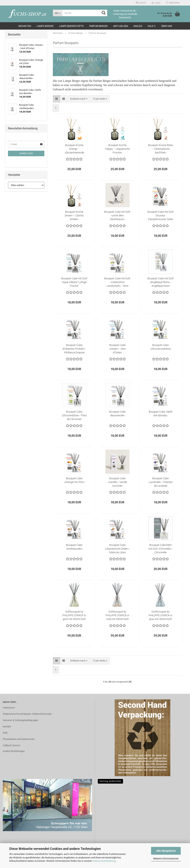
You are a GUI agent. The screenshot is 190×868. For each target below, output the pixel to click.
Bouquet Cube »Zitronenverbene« (161, 347)
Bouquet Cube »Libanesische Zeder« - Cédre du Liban (117, 549)
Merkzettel (173, 3)
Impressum (9, 708)
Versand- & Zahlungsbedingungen (21, 720)
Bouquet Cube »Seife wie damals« (161, 414)
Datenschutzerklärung (104, 861)
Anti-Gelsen (121, 26)
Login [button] (156, 3)
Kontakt (7, 726)
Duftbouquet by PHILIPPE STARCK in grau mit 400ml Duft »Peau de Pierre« (160, 616)
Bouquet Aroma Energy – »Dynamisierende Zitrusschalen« (74, 149)
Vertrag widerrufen (110, 781)
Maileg (138, 26)
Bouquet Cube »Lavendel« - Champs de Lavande (161, 482)
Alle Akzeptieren (166, 851)
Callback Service (12, 745)
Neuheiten (25, 26)
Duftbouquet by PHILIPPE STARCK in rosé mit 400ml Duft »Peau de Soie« (117, 616)
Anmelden (26, 153)
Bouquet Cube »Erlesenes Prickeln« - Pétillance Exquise (74, 349)
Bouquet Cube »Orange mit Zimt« (74, 480)
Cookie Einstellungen (14, 751)
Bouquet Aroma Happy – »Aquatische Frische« (117, 149)
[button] (56, 99)
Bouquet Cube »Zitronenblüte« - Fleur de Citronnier (74, 415)
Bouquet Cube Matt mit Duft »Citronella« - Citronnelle (161, 549)
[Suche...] (58, 13)
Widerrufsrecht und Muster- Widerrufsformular (27, 714)
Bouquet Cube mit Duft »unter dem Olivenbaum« (117, 215)
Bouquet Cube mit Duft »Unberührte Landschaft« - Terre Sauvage (117, 282)
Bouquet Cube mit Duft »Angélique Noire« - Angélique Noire (161, 282)
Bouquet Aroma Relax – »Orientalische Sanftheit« (161, 149)
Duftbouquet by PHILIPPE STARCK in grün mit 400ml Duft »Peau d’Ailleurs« (74, 616)
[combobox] (79, 99)
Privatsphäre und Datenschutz (19, 739)
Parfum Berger (98, 26)
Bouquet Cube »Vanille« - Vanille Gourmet (117, 482)
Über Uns (167, 26)
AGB (5, 733)
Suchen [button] (141, 3)
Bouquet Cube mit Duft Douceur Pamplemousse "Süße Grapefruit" (161, 216)
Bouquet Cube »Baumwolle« (117, 414)
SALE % (152, 26)
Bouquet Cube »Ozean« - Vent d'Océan (117, 349)
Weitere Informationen (166, 859)
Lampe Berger (45, 26)
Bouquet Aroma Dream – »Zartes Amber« (74, 215)
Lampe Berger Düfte (71, 26)
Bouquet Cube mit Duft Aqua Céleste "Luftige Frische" (74, 282)
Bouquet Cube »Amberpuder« (74, 547)
